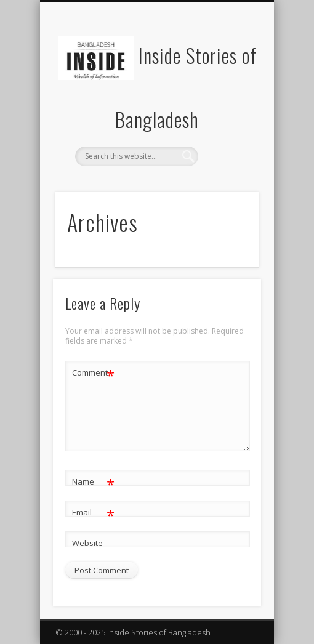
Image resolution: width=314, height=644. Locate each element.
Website (87, 543)
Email (93, 513)
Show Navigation (229, 110)
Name (93, 482)
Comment (93, 373)
